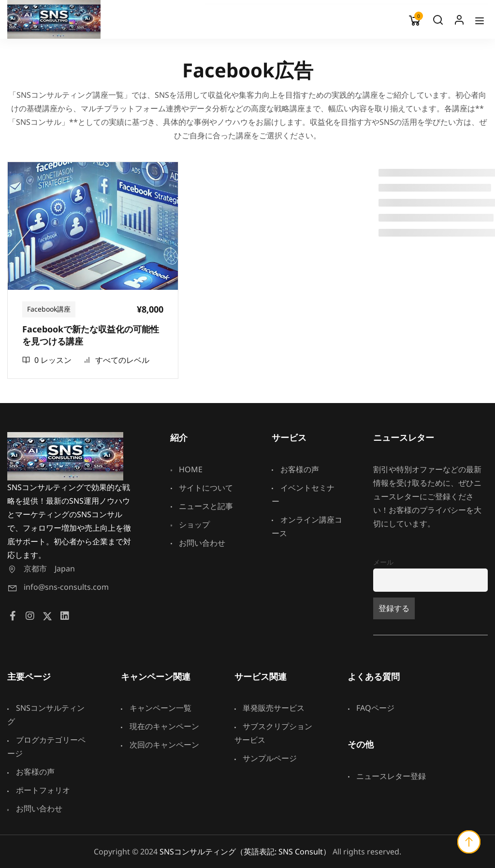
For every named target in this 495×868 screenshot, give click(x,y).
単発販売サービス (270, 708)
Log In (459, 22)
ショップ (190, 524)
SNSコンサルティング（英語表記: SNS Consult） (245, 852)
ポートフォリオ (39, 790)
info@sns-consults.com (58, 587)
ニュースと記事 (202, 506)
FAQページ (371, 708)
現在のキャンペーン (160, 726)
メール (383, 562)
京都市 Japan (41, 569)
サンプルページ (266, 758)
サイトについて (202, 488)
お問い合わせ (198, 543)
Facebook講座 (49, 309)
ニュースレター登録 (387, 776)
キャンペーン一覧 (156, 708)
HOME (186, 469)
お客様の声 (295, 469)
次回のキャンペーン (160, 745)
